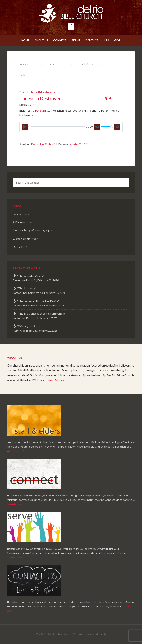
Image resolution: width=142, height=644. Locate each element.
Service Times (21, 214)
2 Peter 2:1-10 (42, 110)
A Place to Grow (22, 222)
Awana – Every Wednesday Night (33, 230)
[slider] (57, 127)
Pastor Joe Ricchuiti (43, 144)
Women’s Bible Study (25, 239)
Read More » (56, 380)
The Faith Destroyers (42, 92)
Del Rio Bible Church (71, 13)
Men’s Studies (21, 247)
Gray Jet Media (97, 634)
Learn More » (22, 451)
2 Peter (24, 92)
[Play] (25, 127)
